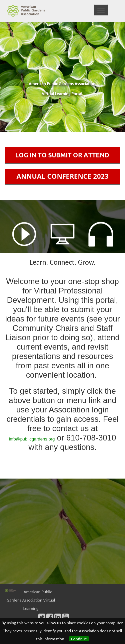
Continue (79, 639)
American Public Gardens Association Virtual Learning (31, 600)
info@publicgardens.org (32, 439)
